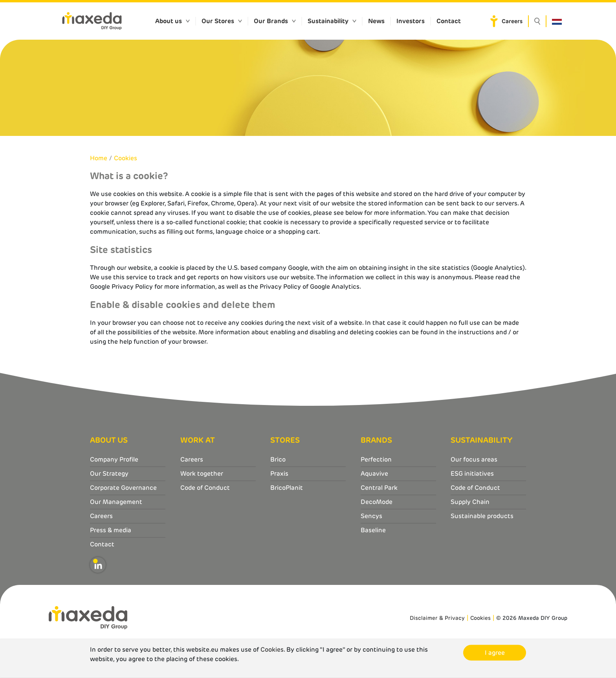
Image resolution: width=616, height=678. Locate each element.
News (376, 21)
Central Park (379, 488)
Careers (512, 21)
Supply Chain (470, 502)
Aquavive (374, 474)
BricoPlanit (287, 488)
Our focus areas (474, 459)
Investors (411, 21)
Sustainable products (482, 516)
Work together (202, 474)
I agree (495, 653)
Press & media (111, 530)
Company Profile (114, 459)
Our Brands (271, 21)
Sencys (371, 516)
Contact (449, 21)
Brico (278, 459)
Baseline (373, 530)
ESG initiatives (472, 474)
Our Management (116, 502)
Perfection (376, 459)
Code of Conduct (205, 488)
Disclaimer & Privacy (437, 618)
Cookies (126, 158)
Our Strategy (109, 474)
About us (169, 21)
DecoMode (377, 502)
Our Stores (218, 21)
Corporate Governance (123, 488)
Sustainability (328, 21)
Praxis (279, 474)
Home (99, 158)
